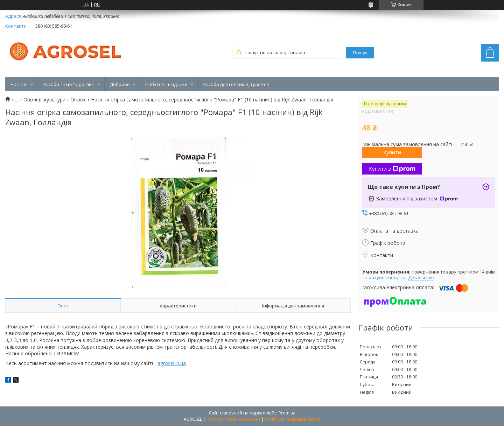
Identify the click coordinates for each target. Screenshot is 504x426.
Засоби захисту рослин (69, 84)
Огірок (78, 100)
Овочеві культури (44, 100)
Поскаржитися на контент (233, 419)
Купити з (392, 169)
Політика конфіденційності (293, 419)
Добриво (120, 84)
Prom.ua (287, 413)
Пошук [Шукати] (360, 53)
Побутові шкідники (166, 84)
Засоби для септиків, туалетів (236, 84)
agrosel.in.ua (172, 363)
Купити (392, 152)
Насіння (19, 84)
